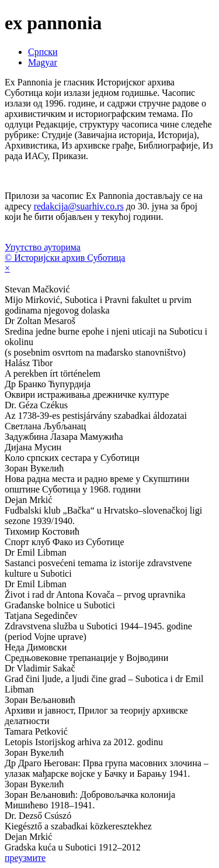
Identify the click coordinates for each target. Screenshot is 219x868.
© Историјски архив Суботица (65, 258)
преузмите (25, 858)
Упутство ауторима (43, 247)
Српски (43, 52)
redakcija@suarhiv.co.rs (79, 206)
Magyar (43, 62)
